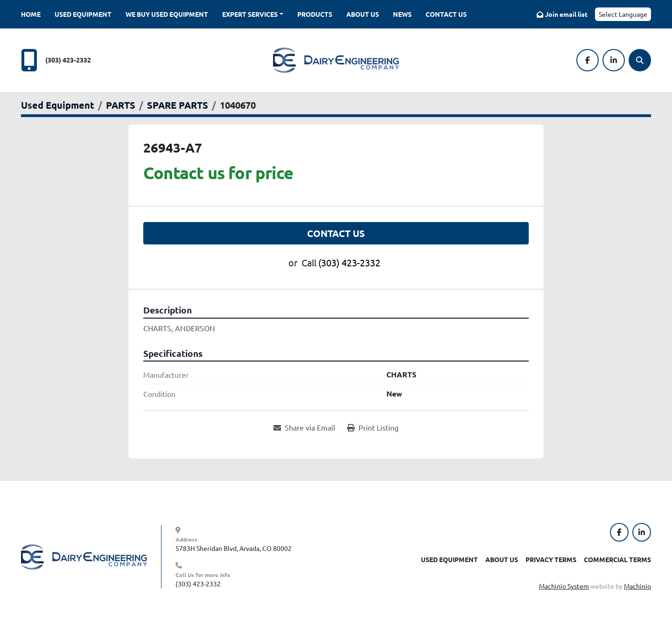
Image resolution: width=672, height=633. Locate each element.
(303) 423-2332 (68, 60)
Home (31, 14)
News (402, 14)
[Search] (640, 60)
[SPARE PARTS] (178, 105)
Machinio (637, 586)
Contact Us (446, 14)
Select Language (623, 14)
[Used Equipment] (58, 105)
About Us (363, 14)
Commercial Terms (617, 559)
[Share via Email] (304, 427)
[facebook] (588, 60)
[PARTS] (121, 105)
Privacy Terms (551, 559)
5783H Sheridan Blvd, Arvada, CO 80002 (234, 548)
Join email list (566, 14)
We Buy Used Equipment (167, 14)
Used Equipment (83, 14)
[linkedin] (614, 60)
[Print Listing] (373, 427)
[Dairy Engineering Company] (84, 556)
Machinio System (564, 586)
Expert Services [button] (250, 14)
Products (315, 14)
